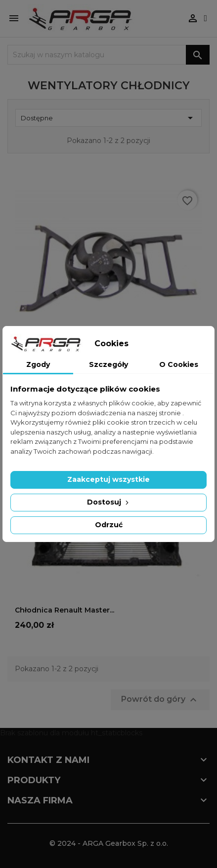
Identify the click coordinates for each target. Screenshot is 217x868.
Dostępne (108, 118)
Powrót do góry (160, 700)
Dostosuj (109, 502)
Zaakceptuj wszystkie (108, 479)
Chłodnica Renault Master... (65, 610)
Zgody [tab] (38, 364)
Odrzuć (109, 525)
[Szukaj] (108, 55)
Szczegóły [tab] (108, 364)
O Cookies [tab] (179, 364)
